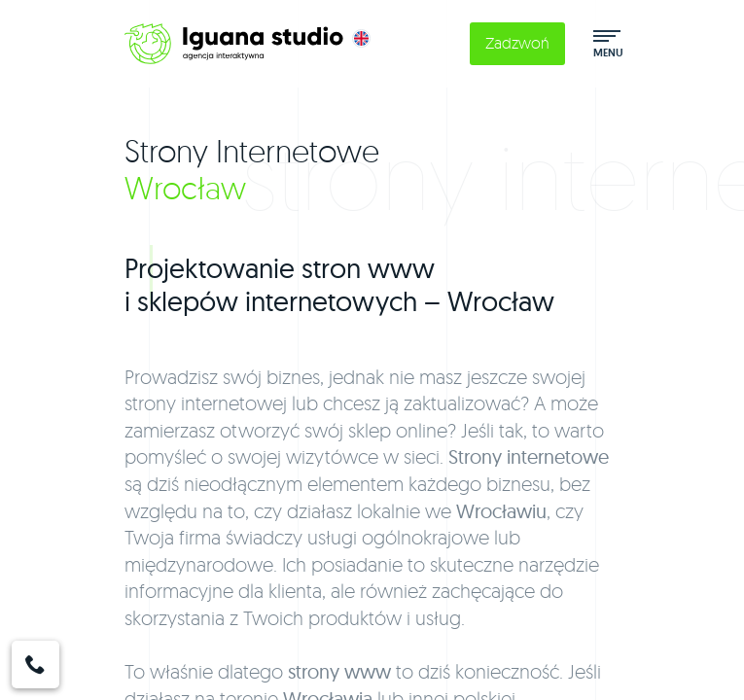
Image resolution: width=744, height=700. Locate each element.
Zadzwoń (517, 43)
